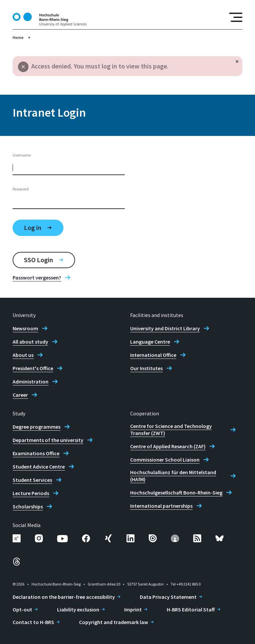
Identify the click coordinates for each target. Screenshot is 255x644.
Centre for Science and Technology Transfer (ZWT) (171, 429)
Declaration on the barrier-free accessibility (64, 597)
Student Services (32, 480)
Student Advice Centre (39, 467)
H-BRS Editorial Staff (191, 609)
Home (18, 37)
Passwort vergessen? (37, 277)
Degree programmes (37, 427)
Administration (31, 381)
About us (23, 355)
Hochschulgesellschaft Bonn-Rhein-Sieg (176, 492)
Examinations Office (36, 453)
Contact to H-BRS (33, 622)
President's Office (33, 368)
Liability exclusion (78, 609)
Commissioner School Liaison (165, 460)
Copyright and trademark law (114, 622)
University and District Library (165, 328)
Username (22, 155)
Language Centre (150, 342)
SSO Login (39, 260)
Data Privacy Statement (168, 597)
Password (21, 189)
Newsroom (25, 328)
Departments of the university (48, 440)
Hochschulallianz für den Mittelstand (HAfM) (173, 476)
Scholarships (28, 506)
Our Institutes (146, 368)
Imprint (133, 609)
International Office (153, 355)
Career (20, 395)
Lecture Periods (31, 493)
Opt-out (22, 609)
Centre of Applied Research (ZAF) (168, 446)
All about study (30, 342)
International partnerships (161, 506)
